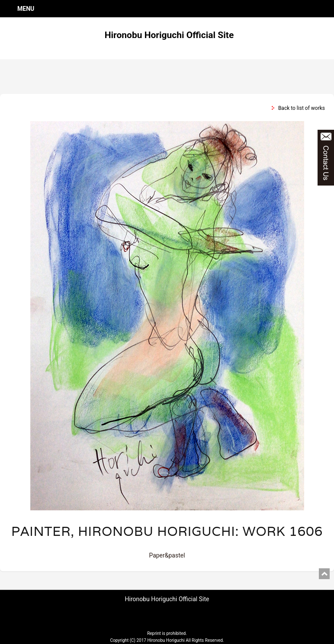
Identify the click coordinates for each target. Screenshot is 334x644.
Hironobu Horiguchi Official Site (169, 35)
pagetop (324, 574)
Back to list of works (302, 108)
